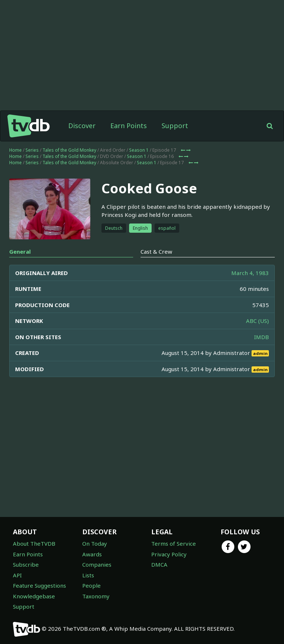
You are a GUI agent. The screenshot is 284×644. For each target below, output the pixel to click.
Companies (97, 564)
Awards (92, 554)
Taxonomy (96, 596)
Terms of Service (174, 543)
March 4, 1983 (250, 273)
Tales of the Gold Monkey (69, 150)
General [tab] (20, 251)
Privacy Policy (169, 554)
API (17, 575)
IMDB (262, 337)
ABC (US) (257, 321)
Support (175, 126)
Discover (82, 126)
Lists (88, 575)
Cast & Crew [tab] (156, 251)
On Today (95, 543)
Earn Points (129, 126)
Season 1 (139, 150)
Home (15, 150)
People (91, 585)
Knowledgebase (34, 596)
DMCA (159, 564)
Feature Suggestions (39, 585)
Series (32, 150)
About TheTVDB (34, 543)
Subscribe (26, 564)
